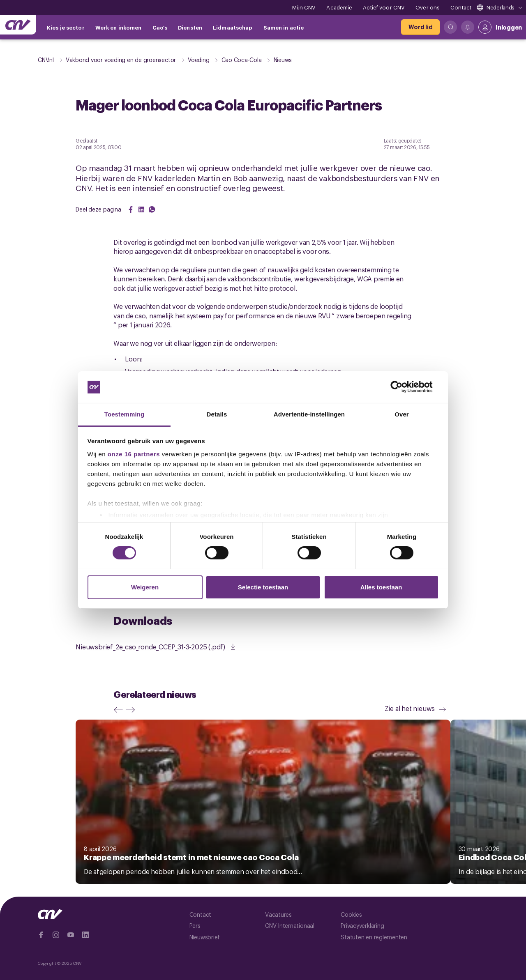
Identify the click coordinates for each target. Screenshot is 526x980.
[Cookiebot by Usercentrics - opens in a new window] (403, 387)
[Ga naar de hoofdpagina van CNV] (18, 25)
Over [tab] (402, 414)
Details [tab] (217, 414)
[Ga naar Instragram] (56, 935)
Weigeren (145, 587)
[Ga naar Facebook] (41, 935)
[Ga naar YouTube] (71, 935)
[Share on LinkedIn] (141, 209)
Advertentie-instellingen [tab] (309, 414)
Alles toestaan (381, 587)
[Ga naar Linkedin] (85, 935)
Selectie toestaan (263, 587)
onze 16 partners (134, 454)
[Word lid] (420, 27)
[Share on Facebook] (131, 209)
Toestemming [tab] (125, 414)
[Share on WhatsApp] (152, 209)
